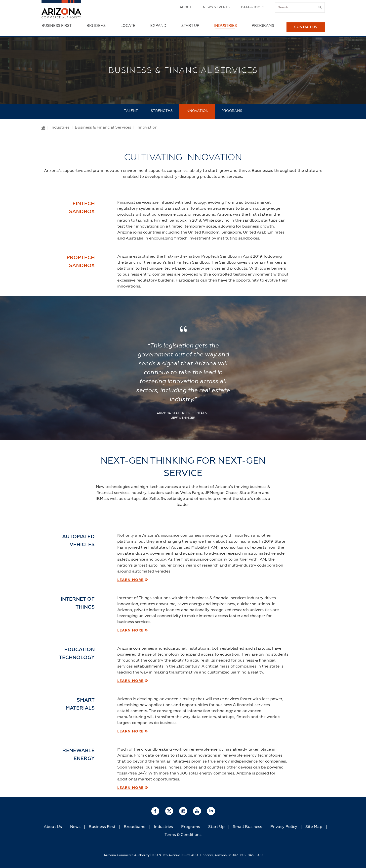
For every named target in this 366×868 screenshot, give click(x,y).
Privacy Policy (284, 827)
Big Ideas (96, 26)
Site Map (314, 827)
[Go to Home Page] (43, 128)
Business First (57, 26)
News (75, 827)
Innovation (197, 111)
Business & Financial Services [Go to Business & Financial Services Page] (103, 128)
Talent (131, 111)
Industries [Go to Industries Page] (60, 128)
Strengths (162, 111)
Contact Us (306, 27)
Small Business (247, 827)
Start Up (190, 26)
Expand (158, 26)
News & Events (216, 7)
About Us (53, 827)
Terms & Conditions (183, 835)
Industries (225, 26)
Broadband (135, 827)
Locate (128, 26)
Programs (263, 26)
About (186, 7)
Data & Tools (253, 7)
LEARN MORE (130, 580)
